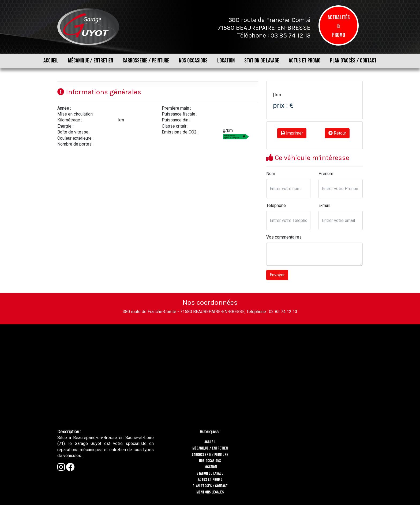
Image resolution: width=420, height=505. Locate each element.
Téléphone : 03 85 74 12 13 (274, 35)
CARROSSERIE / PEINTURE (146, 61)
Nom (271, 174)
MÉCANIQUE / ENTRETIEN (91, 61)
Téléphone (276, 205)
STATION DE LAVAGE (262, 61)
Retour (337, 133)
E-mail (324, 205)
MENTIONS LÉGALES (210, 492)
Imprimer (292, 133)
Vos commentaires (284, 237)
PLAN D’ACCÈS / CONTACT (353, 61)
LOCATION (226, 61)
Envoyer (277, 275)
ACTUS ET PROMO (305, 61)
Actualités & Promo (339, 26)
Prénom (326, 174)
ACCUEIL (51, 61)
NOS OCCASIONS (193, 61)
